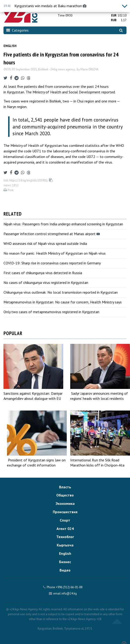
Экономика (65, 503)
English (10, 46)
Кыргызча (65, 545)
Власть (65, 487)
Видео (65, 570)
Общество (65, 495)
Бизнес (65, 562)
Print (8, 190)
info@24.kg (69, 593)
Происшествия (65, 512)
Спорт (65, 520)
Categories (17, 30)
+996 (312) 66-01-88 (69, 587)
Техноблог (65, 537)
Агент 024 (65, 529)
